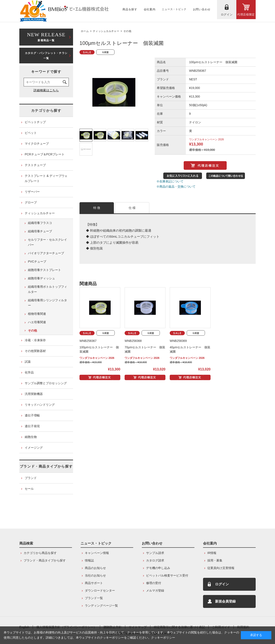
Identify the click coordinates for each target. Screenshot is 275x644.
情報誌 (89, 560)
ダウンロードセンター (100, 590)
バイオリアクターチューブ (46, 253)
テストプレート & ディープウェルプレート (46, 178)
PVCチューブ (37, 262)
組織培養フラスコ (40, 223)
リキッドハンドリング (40, 405)
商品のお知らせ (95, 568)
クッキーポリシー (163, 638)
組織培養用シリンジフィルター (47, 303)
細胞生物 (31, 437)
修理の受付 (154, 583)
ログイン (222, 584)
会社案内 (210, 543)
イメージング (34, 448)
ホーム (85, 31)
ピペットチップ (35, 122)
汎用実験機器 (34, 394)
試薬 (28, 362)
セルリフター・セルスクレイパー (47, 242)
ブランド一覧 (94, 598)
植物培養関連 (37, 314)
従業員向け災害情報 (221, 568)
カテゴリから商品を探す (40, 553)
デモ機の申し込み (158, 568)
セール (29, 489)
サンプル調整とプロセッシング (46, 383)
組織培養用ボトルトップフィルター (47, 289)
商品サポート (94, 583)
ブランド (31, 478)
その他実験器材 (35, 351)
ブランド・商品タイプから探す (46, 466)
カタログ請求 (155, 560)
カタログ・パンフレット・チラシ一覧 (46, 56)
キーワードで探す (46, 72)
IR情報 (212, 553)
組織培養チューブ (40, 231)
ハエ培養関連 (37, 322)
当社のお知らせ (95, 575)
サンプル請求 (155, 553)
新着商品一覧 (46, 37)
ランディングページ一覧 (101, 606)
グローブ (31, 202)
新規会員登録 (225, 601)
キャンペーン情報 (97, 553)
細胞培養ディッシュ (41, 278)
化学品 (29, 372)
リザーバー (32, 192)
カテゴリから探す (46, 111)
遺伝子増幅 (32, 415)
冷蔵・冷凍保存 (35, 340)
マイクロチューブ (37, 144)
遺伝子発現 (32, 426)
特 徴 (97, 208)
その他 (127, 31)
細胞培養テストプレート (44, 270)
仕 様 (132, 208)
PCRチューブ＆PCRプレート (45, 154)
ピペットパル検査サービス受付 (167, 575)
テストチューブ (35, 165)
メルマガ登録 (155, 590)
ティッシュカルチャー (106, 31)
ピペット (31, 133)
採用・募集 (215, 560)
